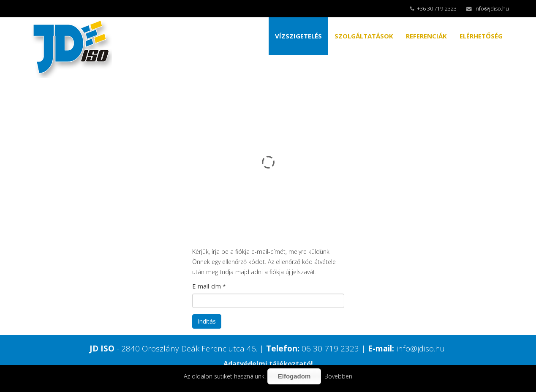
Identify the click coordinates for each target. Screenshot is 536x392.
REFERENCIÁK (426, 36)
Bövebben (338, 376)
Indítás (207, 321)
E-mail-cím (209, 286)
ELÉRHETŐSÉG (481, 36)
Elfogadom (294, 376)
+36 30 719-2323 (437, 9)
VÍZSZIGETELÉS (298, 36)
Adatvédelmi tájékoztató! (268, 364)
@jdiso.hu (427, 348)
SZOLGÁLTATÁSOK (364, 36)
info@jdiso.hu (492, 9)
